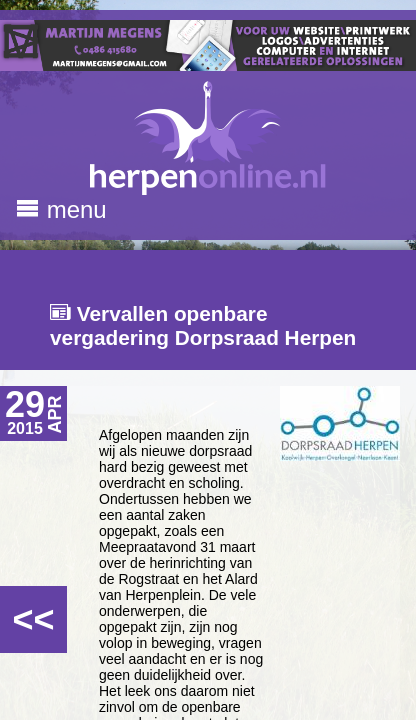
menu (61, 209)
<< (33, 619)
